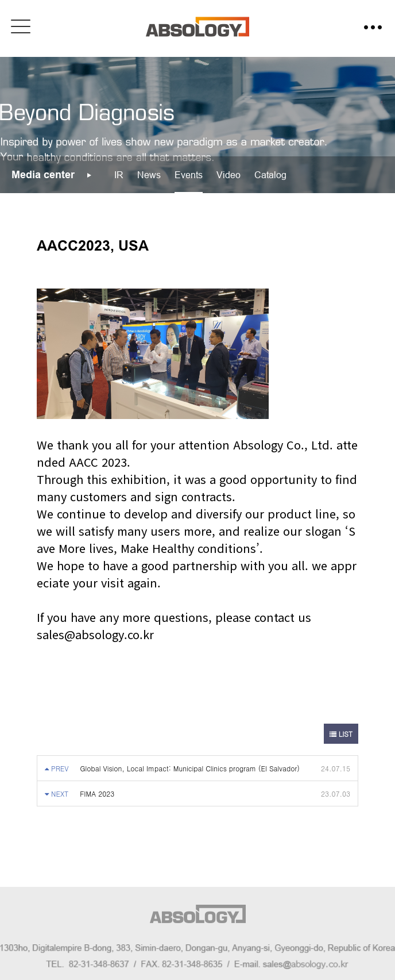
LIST (341, 734)
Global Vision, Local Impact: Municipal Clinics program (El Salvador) (190, 768)
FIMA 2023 (97, 793)
